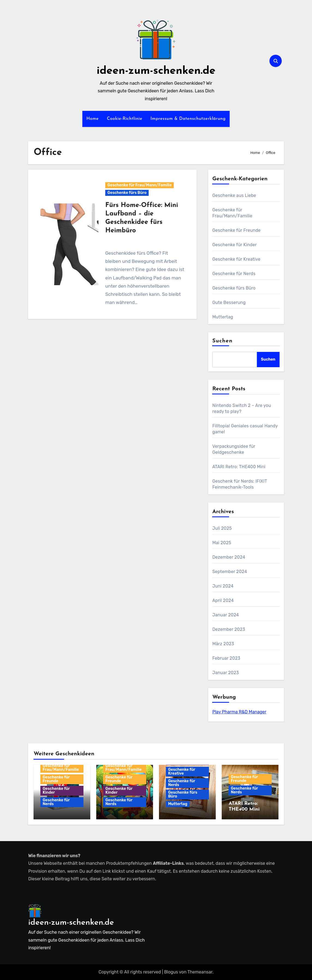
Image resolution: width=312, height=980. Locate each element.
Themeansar (200, 972)
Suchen (222, 341)
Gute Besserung (229, 302)
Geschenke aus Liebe (234, 195)
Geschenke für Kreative (236, 259)
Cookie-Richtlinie (125, 119)
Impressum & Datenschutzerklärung (188, 119)
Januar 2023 (225, 673)
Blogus (171, 972)
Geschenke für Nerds (234, 274)
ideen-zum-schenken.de (156, 71)
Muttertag (223, 317)
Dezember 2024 (229, 557)
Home (93, 119)
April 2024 (223, 600)
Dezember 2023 (229, 629)
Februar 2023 (226, 658)
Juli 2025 (222, 528)
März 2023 (223, 644)
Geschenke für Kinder (234, 245)
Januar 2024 (226, 615)
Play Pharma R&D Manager (239, 712)
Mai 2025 (222, 543)
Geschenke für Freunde (236, 230)
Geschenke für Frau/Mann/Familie (139, 185)
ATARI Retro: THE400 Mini (239, 467)
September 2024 (229, 572)
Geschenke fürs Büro (127, 193)
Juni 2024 (223, 586)
